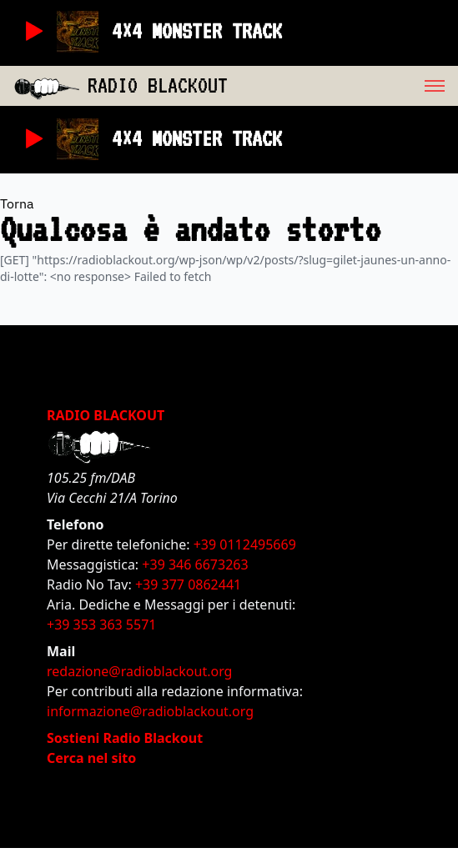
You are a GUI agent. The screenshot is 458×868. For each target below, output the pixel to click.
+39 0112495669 (245, 544)
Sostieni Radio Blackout (125, 738)
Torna (17, 203)
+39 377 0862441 (188, 585)
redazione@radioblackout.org (139, 671)
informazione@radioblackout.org (150, 711)
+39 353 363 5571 (101, 625)
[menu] (343, 86)
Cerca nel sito (91, 758)
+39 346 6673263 (195, 564)
